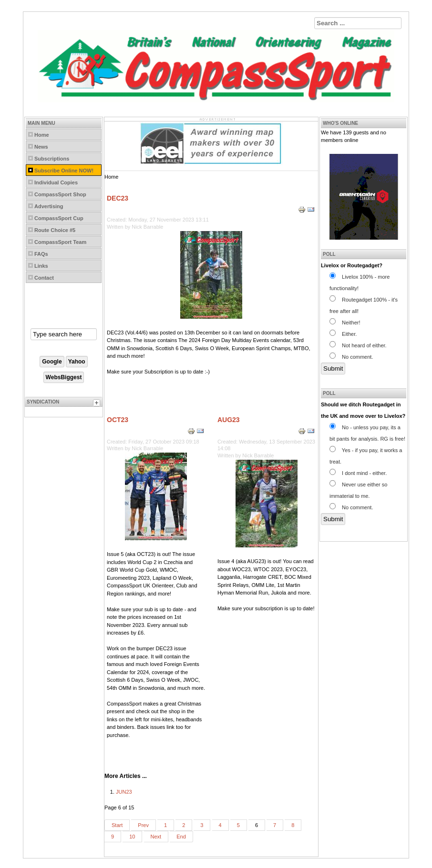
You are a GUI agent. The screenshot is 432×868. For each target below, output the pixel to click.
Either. (343, 334)
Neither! (345, 323)
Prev (143, 825)
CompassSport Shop (60, 194)
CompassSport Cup (59, 218)
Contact (44, 278)
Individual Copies (56, 182)
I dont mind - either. (358, 473)
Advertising (49, 206)
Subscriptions (52, 159)
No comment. (351, 357)
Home (42, 135)
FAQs (41, 254)
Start (117, 825)
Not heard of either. (358, 345)
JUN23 (124, 792)
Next (156, 837)
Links (41, 266)
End (181, 837)
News (41, 147)
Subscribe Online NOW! (64, 171)
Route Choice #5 (55, 230)
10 (132, 837)
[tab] (98, 404)
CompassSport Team (60, 242)
